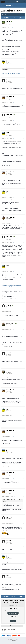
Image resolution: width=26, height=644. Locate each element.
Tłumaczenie (11, 639)
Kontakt (17, 639)
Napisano (7, 28)
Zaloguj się (13, 621)
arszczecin (10, 323)
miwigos (9, 114)
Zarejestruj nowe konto (13, 613)
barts (8, 21)
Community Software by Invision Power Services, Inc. (13, 642)
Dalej (21, 18)
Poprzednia (6, 18)
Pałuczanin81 (11, 96)
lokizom (9, 80)
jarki (8, 61)
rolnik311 (10, 12)
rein (8, 517)
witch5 (9, 305)
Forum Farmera (7, 5)
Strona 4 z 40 (13, 18)
